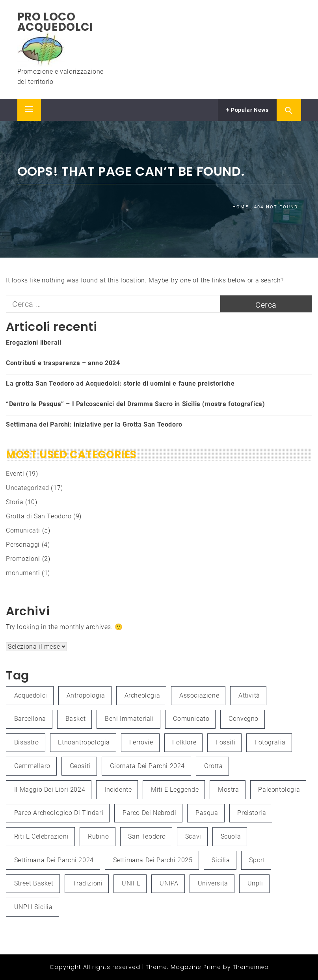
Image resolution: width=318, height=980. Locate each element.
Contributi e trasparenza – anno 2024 (63, 363)
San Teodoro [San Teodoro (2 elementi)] (147, 836)
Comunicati (23, 530)
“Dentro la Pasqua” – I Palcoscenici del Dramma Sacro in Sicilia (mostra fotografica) (135, 404)
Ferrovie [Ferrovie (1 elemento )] (141, 742)
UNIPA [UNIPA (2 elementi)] (169, 883)
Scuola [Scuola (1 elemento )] (231, 836)
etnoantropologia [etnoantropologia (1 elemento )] (84, 742)
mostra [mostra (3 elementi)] (229, 790)
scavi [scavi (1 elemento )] (193, 836)
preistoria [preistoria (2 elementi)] (252, 813)
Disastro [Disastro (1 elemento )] (27, 742)
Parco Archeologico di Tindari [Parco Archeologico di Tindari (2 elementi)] (59, 813)
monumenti (23, 573)
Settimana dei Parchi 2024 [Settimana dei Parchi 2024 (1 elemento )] (54, 860)
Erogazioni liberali (33, 342)
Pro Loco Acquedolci (55, 22)
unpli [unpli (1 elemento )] (255, 883)
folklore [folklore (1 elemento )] (184, 742)
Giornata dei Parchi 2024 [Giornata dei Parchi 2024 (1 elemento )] (147, 766)
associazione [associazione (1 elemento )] (199, 695)
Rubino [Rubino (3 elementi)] (99, 836)
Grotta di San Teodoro (39, 516)
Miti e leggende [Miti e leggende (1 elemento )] (175, 790)
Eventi (15, 474)
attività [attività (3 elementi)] (249, 695)
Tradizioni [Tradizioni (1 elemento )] (87, 883)
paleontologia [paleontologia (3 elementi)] (279, 790)
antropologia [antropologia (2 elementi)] (86, 695)
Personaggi (23, 545)
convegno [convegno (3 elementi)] (244, 719)
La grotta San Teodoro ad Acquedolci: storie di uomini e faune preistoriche (120, 383)
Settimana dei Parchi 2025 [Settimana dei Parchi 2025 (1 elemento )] (153, 860)
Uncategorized (28, 488)
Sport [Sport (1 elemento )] (257, 860)
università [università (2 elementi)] (213, 883)
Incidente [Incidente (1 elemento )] (118, 790)
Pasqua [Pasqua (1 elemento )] (207, 813)
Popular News (247, 110)
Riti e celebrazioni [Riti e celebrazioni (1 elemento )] (41, 836)
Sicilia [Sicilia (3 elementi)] (221, 860)
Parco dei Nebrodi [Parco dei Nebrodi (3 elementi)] (149, 813)
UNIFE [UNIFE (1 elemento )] (131, 883)
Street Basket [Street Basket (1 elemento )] (34, 883)
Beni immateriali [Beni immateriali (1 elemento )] (129, 719)
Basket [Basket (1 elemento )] (76, 719)
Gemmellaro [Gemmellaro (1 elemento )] (32, 766)
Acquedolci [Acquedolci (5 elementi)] (31, 695)
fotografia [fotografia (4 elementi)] (270, 742)
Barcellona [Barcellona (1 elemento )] (30, 719)
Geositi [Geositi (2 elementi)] (80, 766)
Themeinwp (251, 967)
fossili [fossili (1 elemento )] (225, 742)
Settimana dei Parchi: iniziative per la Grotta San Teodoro (94, 424)
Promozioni (23, 559)
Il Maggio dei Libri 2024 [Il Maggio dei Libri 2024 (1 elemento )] (50, 790)
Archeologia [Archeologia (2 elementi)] (142, 695)
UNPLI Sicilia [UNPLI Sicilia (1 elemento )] (33, 907)
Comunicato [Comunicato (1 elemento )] (191, 719)
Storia (15, 502)
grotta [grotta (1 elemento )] (214, 766)
